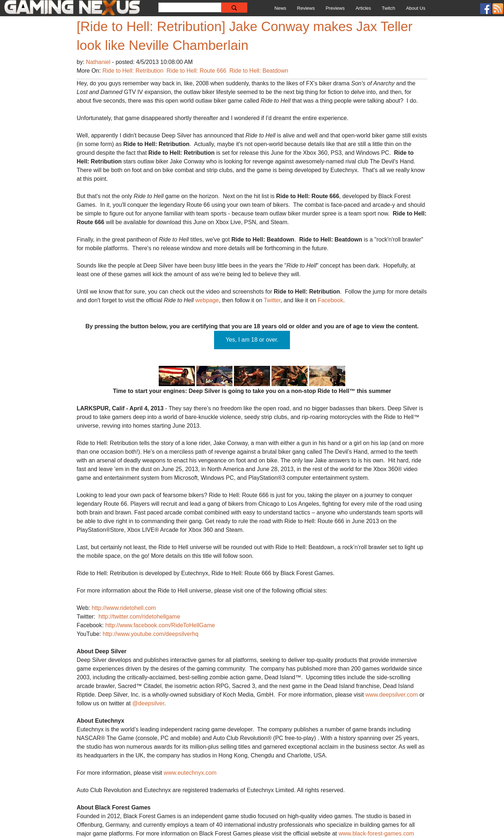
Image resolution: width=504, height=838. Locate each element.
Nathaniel (99, 62)
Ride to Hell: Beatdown (259, 71)
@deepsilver (148, 703)
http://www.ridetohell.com (124, 608)
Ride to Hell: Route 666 (197, 71)
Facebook (330, 300)
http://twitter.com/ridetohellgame (139, 617)
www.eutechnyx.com (190, 773)
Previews (335, 8)
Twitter (272, 300)
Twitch (388, 8)
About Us (416, 8)
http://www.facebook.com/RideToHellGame (160, 625)
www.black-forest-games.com (376, 833)
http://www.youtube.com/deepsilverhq (151, 634)
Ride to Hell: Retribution (133, 71)
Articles (363, 8)
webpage (207, 300)
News (280, 8)
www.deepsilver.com (392, 695)
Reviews (306, 8)
